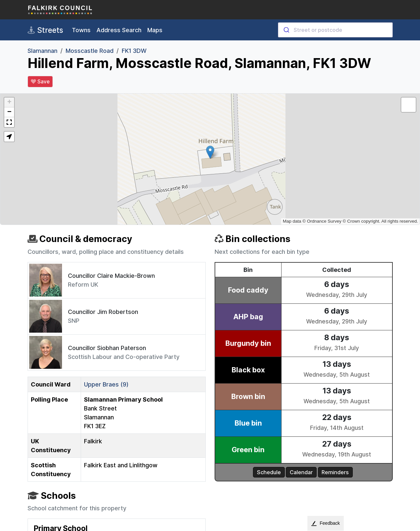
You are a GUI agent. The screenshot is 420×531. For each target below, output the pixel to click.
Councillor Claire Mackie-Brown (111, 276)
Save (40, 82)
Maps (155, 30)
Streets (45, 30)
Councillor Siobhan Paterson (107, 348)
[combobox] (335, 30)
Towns (81, 30)
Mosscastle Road (90, 51)
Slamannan (42, 51)
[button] (210, 152)
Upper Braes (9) (106, 384)
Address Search (119, 30)
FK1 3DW (134, 51)
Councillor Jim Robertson (103, 312)
